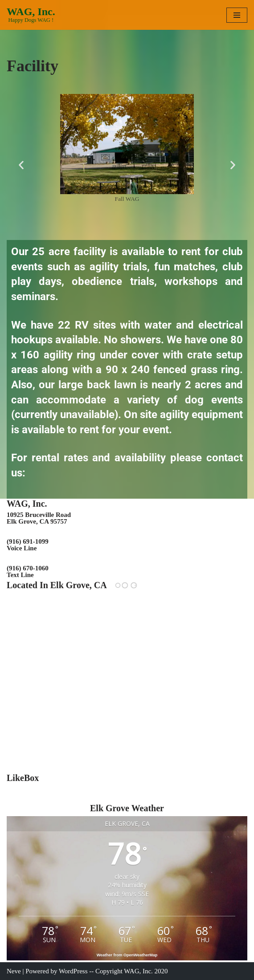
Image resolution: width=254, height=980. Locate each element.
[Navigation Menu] (237, 15)
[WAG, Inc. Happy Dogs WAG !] (31, 15)
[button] (21, 165)
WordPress (73, 971)
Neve (14, 971)
